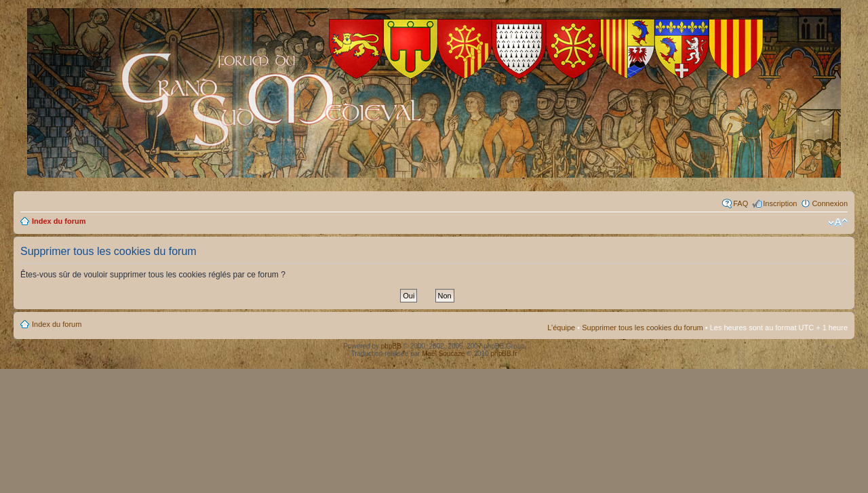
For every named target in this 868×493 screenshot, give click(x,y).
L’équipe (561, 328)
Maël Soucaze (443, 354)
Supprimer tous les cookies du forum (643, 328)
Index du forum (59, 221)
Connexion (830, 203)
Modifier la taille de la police (838, 222)
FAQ (741, 203)
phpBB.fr (504, 354)
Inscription (780, 203)
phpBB (391, 346)
